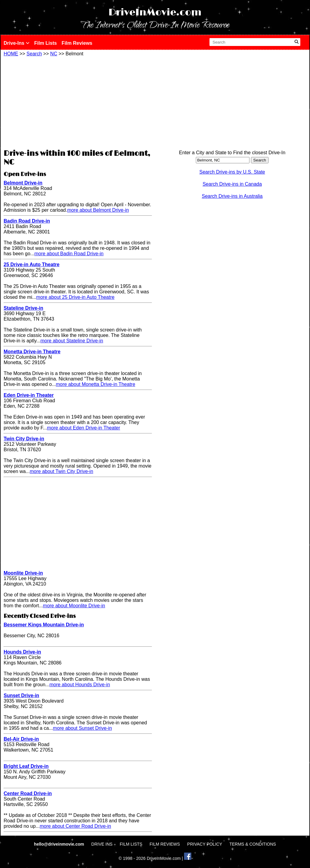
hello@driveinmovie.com (59, 844)
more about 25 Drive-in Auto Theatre (76, 297)
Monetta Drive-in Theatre (32, 352)
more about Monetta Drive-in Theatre (96, 384)
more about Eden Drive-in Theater (84, 428)
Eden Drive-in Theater (29, 395)
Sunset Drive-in (21, 695)
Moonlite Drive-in (23, 573)
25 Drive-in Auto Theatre (31, 264)
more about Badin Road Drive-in (69, 254)
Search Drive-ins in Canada (232, 184)
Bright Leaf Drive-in (26, 766)
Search (34, 54)
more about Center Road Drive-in (75, 826)
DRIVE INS (102, 844)
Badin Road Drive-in (27, 221)
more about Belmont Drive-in (98, 210)
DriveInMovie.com (155, 13)
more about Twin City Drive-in (61, 471)
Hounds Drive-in (22, 652)
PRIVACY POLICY (204, 844)
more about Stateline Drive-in (72, 341)
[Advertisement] (78, 102)
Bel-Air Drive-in (21, 739)
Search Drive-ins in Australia (232, 196)
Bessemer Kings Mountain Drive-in (44, 625)
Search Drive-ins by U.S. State (232, 172)
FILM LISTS (131, 844)
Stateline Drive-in (23, 308)
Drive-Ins (16, 43)
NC (54, 54)
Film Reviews (77, 43)
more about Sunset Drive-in (82, 728)
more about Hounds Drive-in (80, 685)
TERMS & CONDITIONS (253, 844)
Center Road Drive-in (28, 793)
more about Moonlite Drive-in (74, 606)
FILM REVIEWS (165, 844)
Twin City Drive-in (24, 439)
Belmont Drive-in (23, 183)
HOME (11, 54)
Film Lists (46, 43)
